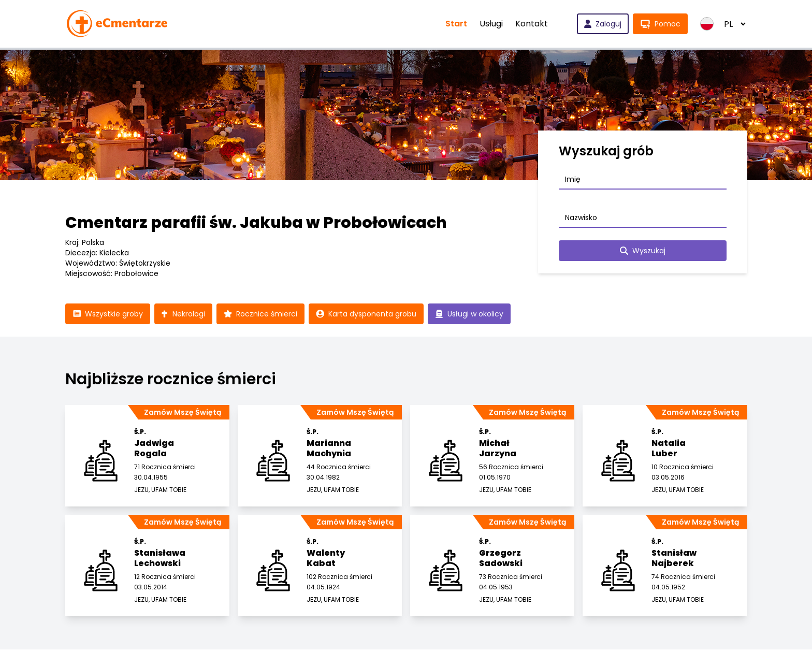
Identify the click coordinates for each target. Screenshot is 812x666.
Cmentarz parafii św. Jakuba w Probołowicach (256, 223)
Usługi (491, 24)
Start (456, 24)
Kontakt (532, 24)
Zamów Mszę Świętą (183, 412)
